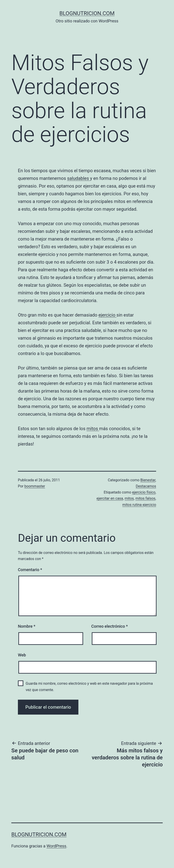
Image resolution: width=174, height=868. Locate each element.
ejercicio (107, 315)
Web (22, 655)
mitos (93, 429)
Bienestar (148, 480)
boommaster (35, 486)
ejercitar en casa (110, 498)
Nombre (27, 626)
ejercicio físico (144, 492)
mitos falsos (145, 498)
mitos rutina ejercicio (139, 505)
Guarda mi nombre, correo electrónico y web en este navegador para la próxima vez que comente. (89, 687)
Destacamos (146, 486)
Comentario (30, 570)
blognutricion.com (87, 13)
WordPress (56, 846)
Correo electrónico (110, 626)
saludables (79, 178)
